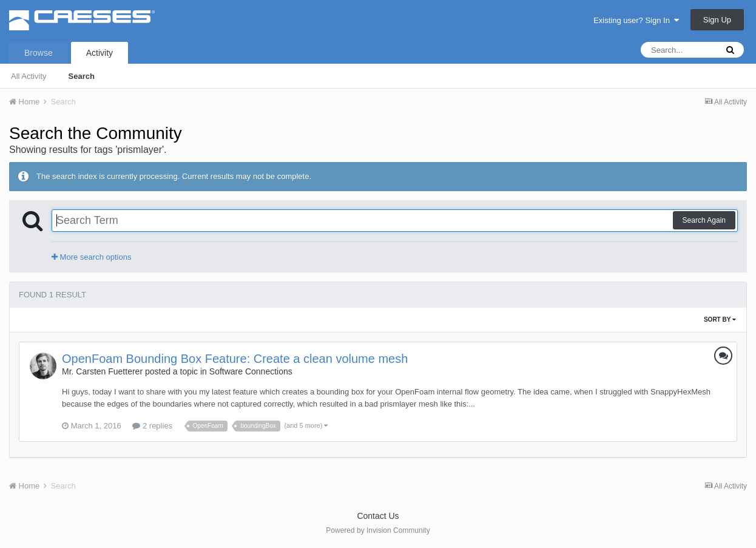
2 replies (152, 426)
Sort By (720, 320)
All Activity (29, 76)
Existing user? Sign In (636, 20)
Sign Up (717, 20)
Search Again (704, 220)
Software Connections (251, 371)
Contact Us (378, 516)
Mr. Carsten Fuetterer (102, 371)
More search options (91, 257)
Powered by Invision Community (378, 530)
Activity (100, 53)
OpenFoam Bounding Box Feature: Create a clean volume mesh (235, 359)
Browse (39, 53)
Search (82, 76)
